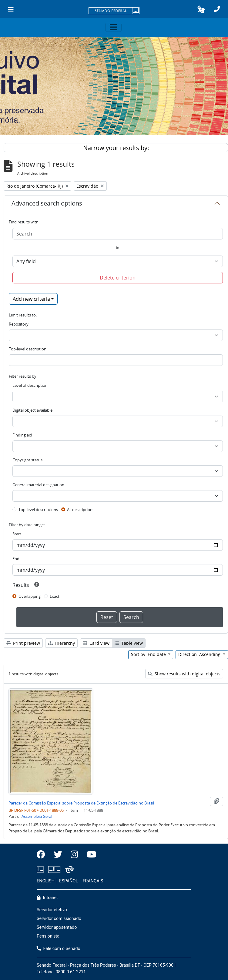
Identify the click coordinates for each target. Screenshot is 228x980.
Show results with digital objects (184, 674)
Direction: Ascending (200, 654)
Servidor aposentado (57, 927)
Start (17, 534)
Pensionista (48, 936)
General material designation (38, 485)
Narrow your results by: (116, 148)
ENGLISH (46, 881)
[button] (201, 9)
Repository (19, 324)
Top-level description (28, 349)
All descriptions (81, 510)
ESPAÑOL (69, 881)
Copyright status (27, 460)
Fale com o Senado (59, 949)
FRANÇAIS (93, 881)
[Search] (118, 234)
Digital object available (32, 410)
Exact (55, 596)
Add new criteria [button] (31, 299)
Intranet (47, 898)
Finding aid (22, 435)
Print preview (23, 643)
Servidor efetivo (52, 910)
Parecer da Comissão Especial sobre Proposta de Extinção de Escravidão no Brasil (81, 803)
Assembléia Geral (37, 816)
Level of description (30, 385)
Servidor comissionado (59, 919)
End (16, 559)
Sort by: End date (149, 654)
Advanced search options (47, 203)
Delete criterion (118, 278)
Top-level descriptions (38, 510)
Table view (129, 643)
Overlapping (30, 596)
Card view (96, 643)
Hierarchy (61, 643)
